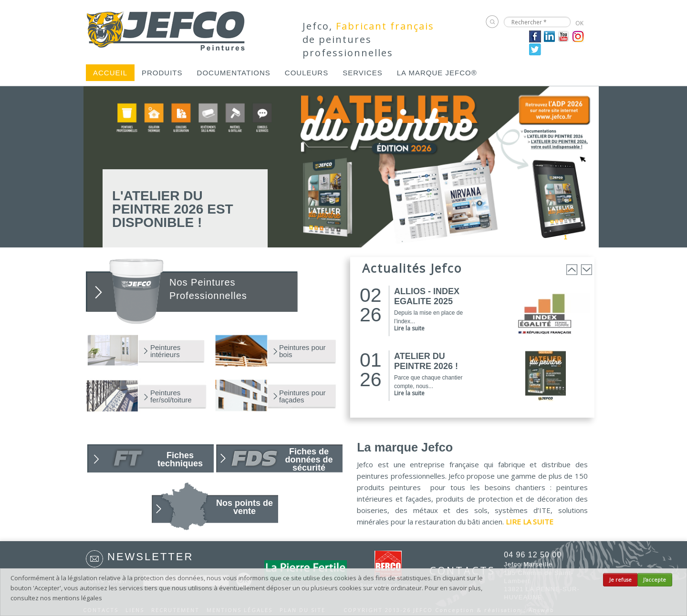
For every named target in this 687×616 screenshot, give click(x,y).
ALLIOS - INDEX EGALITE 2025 (427, 296)
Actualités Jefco (412, 268)
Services (363, 73)
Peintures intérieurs (165, 351)
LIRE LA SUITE (530, 522)
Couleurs (307, 73)
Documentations (234, 73)
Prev (533, 236)
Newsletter (150, 557)
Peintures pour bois (302, 351)
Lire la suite (409, 328)
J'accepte (655, 580)
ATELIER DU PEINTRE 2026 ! (426, 361)
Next (593, 236)
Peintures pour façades (302, 396)
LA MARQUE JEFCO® (437, 73)
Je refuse (620, 580)
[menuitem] (110, 73)
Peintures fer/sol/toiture (171, 396)
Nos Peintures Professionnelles (208, 289)
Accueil (110, 73)
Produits (162, 73)
